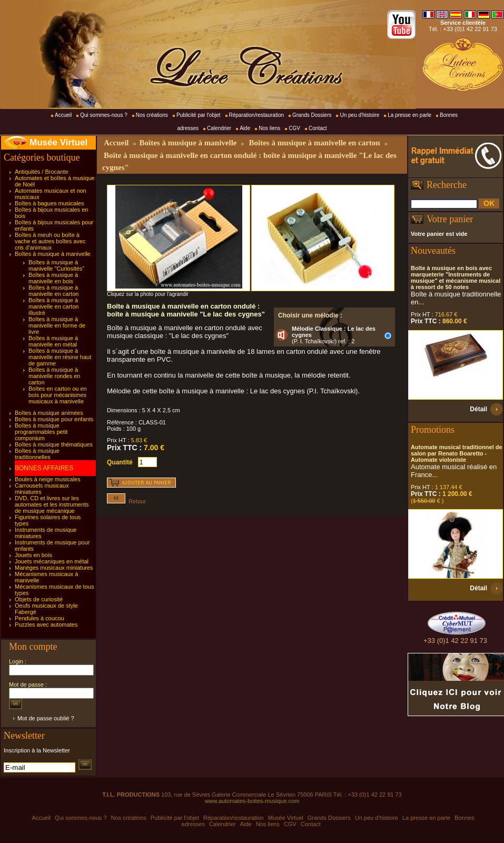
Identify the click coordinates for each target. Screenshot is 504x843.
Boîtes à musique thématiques (54, 444)
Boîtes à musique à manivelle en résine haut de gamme (60, 357)
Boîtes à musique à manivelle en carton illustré (53, 306)
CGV (294, 128)
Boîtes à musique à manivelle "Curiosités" (56, 265)
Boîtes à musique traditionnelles (37, 454)
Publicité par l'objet (199, 115)
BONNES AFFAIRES (44, 468)
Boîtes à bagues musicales (49, 203)
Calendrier (219, 128)
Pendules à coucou (39, 618)
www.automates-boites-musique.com (252, 801)
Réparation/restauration (257, 115)
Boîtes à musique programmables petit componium (41, 432)
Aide (245, 128)
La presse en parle (409, 115)
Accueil (63, 115)
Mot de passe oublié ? (46, 718)
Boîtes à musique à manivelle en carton (53, 291)
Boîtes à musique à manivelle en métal (53, 341)
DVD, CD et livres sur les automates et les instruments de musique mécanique (52, 504)
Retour (126, 501)
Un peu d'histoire (359, 115)
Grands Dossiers (312, 115)
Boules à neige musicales (48, 479)
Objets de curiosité (39, 599)
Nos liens (269, 128)
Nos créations (152, 115)
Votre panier (450, 219)
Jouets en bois (33, 555)
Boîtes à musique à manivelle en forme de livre (57, 325)
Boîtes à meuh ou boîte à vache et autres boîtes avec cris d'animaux (50, 241)
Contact (318, 128)
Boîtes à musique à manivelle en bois (53, 278)
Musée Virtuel (58, 142)
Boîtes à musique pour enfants (54, 419)
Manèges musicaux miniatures (54, 568)
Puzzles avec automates (46, 624)
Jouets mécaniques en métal (52, 561)
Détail (478, 409)
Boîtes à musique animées (49, 413)
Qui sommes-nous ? (103, 115)
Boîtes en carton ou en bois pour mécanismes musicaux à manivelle (58, 395)
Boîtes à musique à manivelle (53, 254)
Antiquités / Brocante (42, 172)
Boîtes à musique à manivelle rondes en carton (54, 376)
